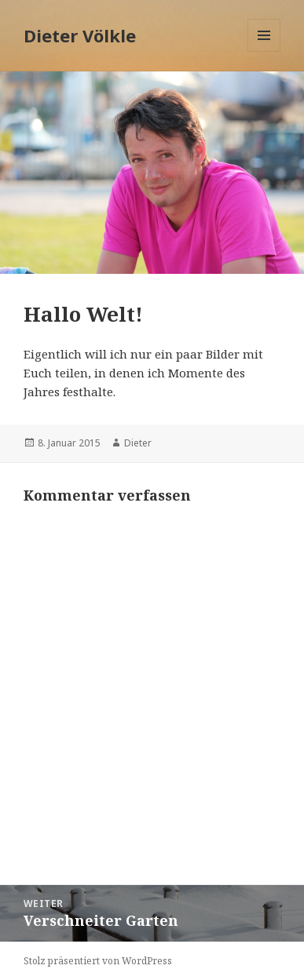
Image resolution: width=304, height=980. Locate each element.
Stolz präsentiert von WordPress (98, 961)
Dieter (138, 443)
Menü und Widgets (264, 51)
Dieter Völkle (80, 35)
